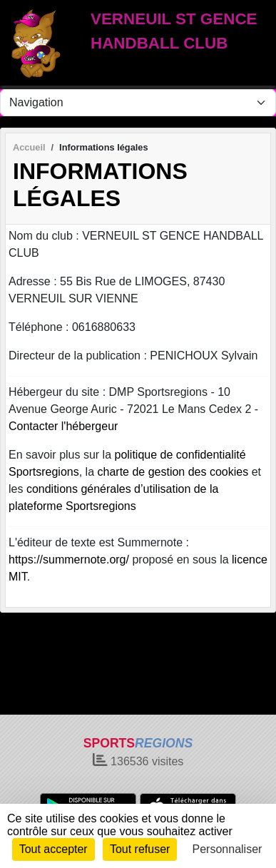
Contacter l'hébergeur (63, 426)
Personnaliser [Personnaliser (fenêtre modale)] (228, 849)
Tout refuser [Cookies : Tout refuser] (140, 849)
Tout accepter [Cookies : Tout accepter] (53, 849)
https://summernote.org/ (69, 560)
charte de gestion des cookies (173, 472)
